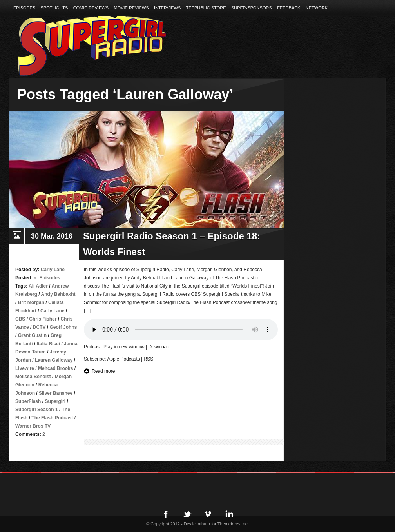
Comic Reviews (91, 8)
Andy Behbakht (58, 294)
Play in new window (124, 347)
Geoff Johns (63, 327)
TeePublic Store (206, 8)
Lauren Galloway (54, 360)
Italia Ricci (48, 344)
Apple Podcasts (123, 359)
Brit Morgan (31, 302)
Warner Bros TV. (33, 426)
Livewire (25, 368)
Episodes (24, 8)
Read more (103, 371)
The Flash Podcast (52, 418)
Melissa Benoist (33, 377)
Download (159, 347)
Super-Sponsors (252, 8)
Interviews (167, 8)
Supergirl (55, 401)
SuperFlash (28, 401)
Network (317, 8)
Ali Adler (38, 286)
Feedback (289, 8)
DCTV (39, 327)
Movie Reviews (131, 8)
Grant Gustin (32, 335)
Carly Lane (52, 311)
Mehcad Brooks (55, 368)
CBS (20, 319)
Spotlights (54, 8)
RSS (149, 359)
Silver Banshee (56, 393)
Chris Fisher (43, 319)
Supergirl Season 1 (37, 410)
